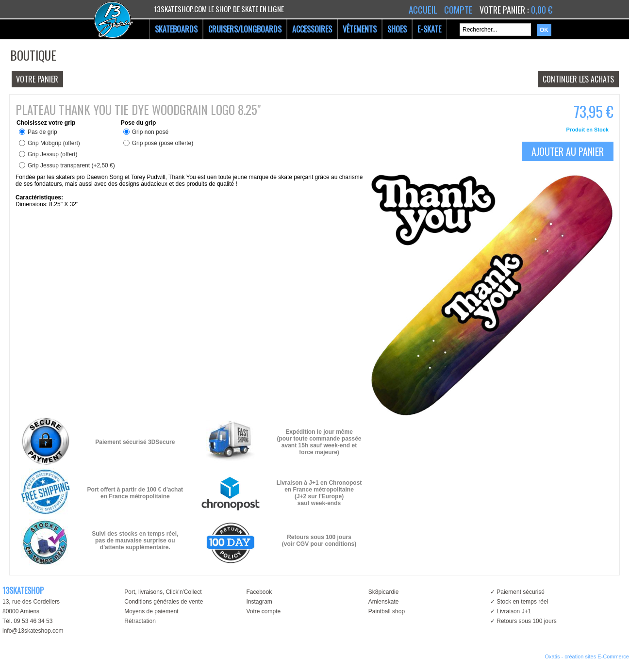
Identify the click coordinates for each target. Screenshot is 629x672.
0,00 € (542, 10)
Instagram (259, 602)
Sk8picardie (384, 592)
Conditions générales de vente (164, 602)
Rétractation (140, 621)
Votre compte (263, 611)
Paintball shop (387, 611)
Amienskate (384, 602)
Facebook (259, 592)
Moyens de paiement (151, 611)
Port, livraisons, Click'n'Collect (163, 592)
